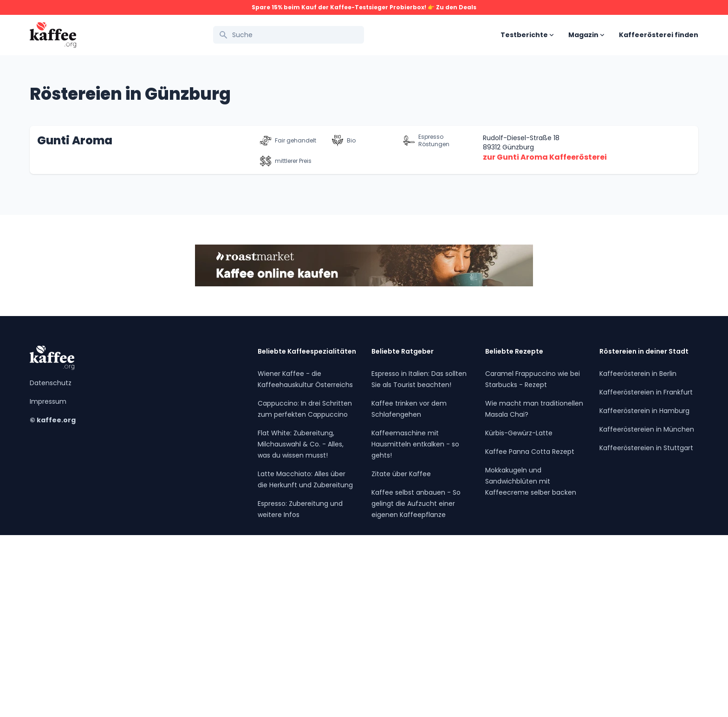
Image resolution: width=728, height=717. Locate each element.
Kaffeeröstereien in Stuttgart (646, 630)
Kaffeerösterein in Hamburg (644, 593)
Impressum (48, 583)
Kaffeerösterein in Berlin (638, 556)
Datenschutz (51, 565)
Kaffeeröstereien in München (647, 611)
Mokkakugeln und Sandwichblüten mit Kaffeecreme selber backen (531, 663)
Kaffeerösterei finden (659, 35)
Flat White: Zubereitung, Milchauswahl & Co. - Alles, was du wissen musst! (301, 626)
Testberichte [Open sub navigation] (527, 35)
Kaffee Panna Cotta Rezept (530, 633)
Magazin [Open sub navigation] (586, 35)
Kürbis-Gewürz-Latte (519, 615)
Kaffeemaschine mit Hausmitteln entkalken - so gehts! (415, 626)
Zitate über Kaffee (401, 656)
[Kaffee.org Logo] (53, 35)
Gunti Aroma (75, 322)
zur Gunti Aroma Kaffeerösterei (545, 339)
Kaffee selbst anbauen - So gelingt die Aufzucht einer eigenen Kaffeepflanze (416, 685)
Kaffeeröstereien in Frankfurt (646, 574)
